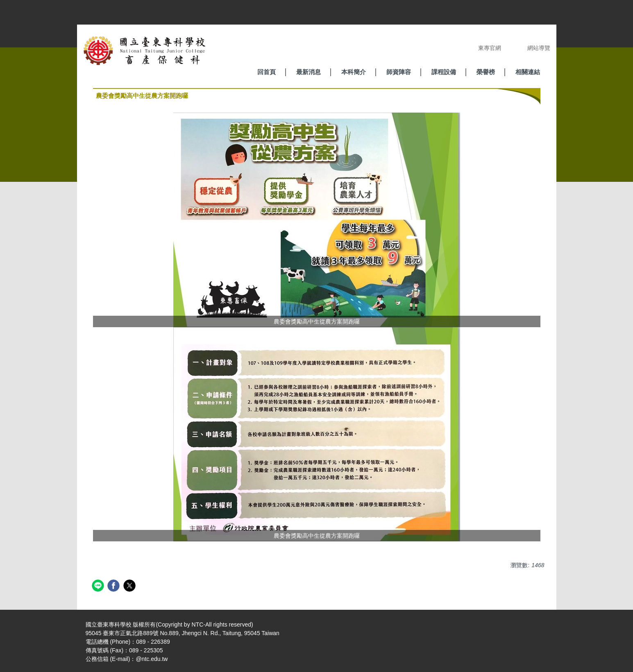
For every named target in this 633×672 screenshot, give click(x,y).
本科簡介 (354, 72)
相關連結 (528, 72)
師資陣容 (399, 72)
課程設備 (444, 72)
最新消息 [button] (309, 72)
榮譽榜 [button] (486, 72)
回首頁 (267, 72)
